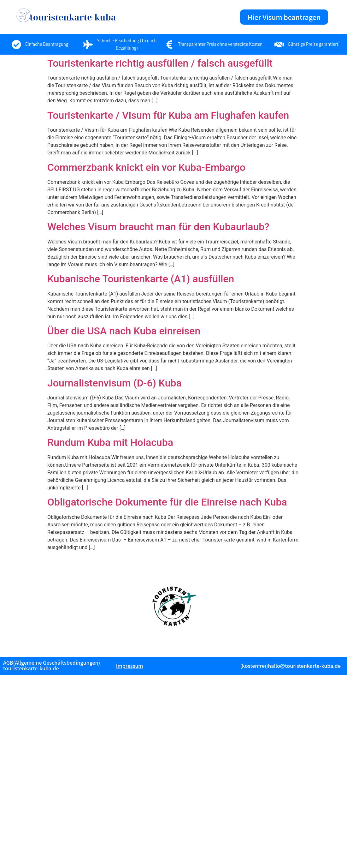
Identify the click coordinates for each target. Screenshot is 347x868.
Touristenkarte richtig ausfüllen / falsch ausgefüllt (160, 63)
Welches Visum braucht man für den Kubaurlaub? (158, 227)
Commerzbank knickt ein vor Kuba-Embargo (146, 167)
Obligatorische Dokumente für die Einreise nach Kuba (167, 502)
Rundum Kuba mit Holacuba (110, 442)
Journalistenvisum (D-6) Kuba (115, 383)
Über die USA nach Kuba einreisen (124, 331)
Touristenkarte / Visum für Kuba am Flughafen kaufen (168, 115)
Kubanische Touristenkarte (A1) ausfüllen (141, 279)
